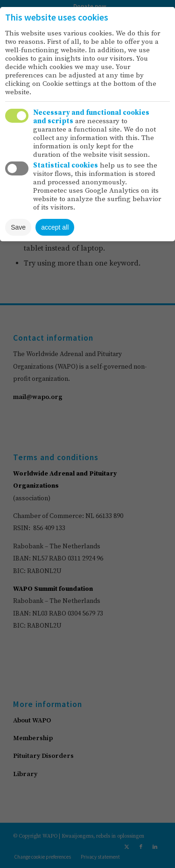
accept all (55, 227)
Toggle (17, 116)
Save (18, 227)
